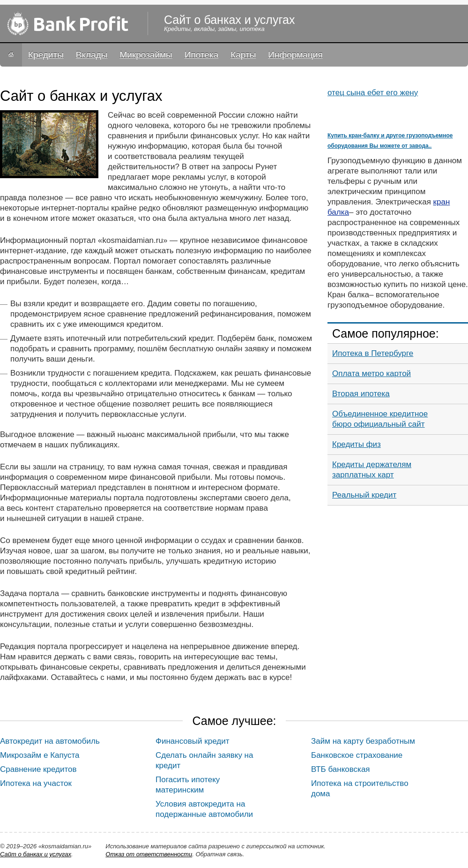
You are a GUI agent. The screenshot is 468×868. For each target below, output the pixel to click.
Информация (295, 55)
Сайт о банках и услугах (36, 854)
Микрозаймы (146, 55)
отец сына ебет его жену (373, 93)
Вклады (92, 55)
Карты (243, 55)
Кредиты (46, 55)
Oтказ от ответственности (149, 854)
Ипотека (201, 55)
